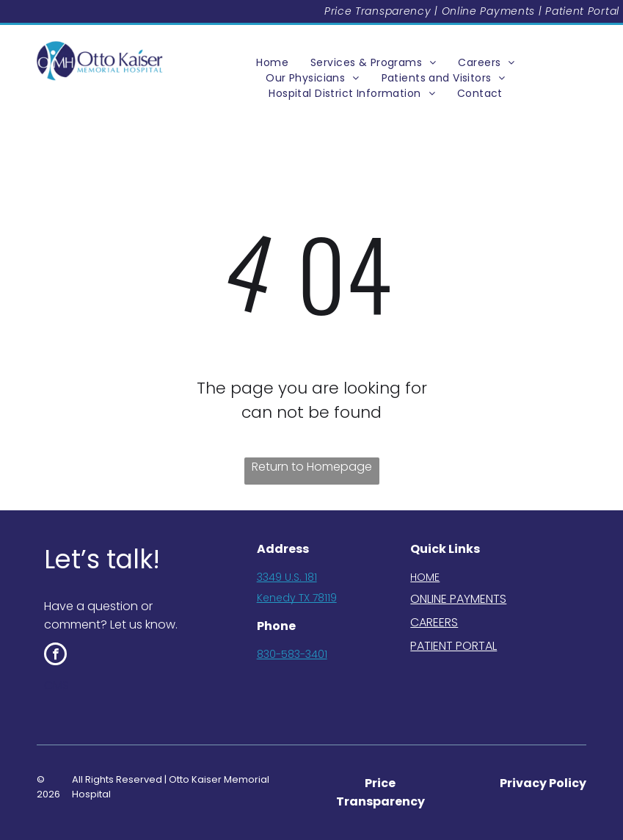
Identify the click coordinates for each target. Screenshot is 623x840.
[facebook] (55, 656)
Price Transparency (378, 11)
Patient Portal (582, 11)
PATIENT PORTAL (453, 646)
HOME (425, 577)
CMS (57, 685)
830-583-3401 (292, 654)
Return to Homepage (312, 467)
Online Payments (489, 11)
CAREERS (434, 622)
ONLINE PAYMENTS (458, 599)
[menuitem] (272, 63)
